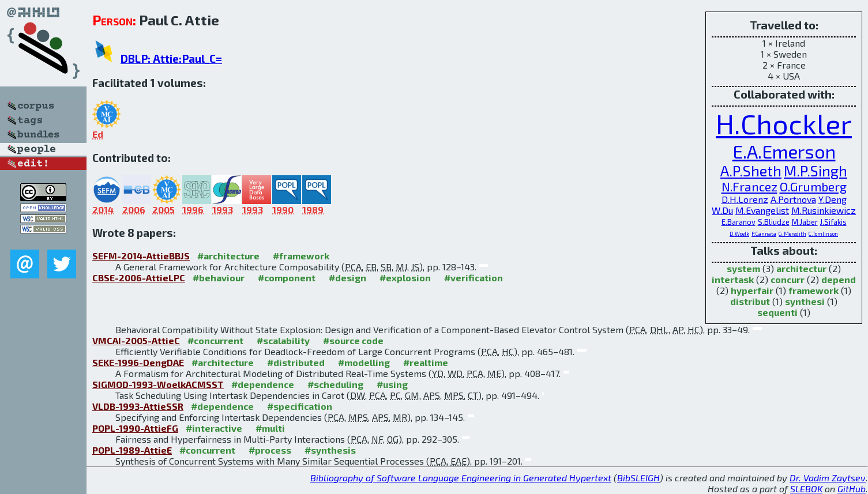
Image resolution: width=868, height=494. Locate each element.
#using (392, 384)
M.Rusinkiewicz (824, 210)
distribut (750, 301)
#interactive (214, 428)
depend (839, 279)
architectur (801, 268)
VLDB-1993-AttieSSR (138, 406)
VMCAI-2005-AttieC (136, 340)
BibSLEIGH (638, 478)
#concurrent (215, 340)
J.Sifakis (833, 222)
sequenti (777, 312)
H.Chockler (784, 123)
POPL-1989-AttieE (132, 450)
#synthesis (330, 450)
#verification (474, 278)
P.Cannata (764, 234)
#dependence (263, 384)
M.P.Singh (816, 171)
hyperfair (752, 290)
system (743, 268)
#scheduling (335, 384)
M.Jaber (805, 222)
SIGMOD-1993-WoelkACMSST (158, 384)
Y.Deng (833, 199)
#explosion (405, 278)
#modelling (364, 362)
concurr (788, 279)
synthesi (805, 301)
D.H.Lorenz (745, 199)
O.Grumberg (813, 186)
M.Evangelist (762, 210)
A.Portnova (793, 199)
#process (270, 450)
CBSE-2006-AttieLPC (139, 278)
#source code (353, 340)
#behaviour (219, 278)
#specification (300, 406)
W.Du (722, 210)
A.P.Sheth (751, 171)
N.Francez (749, 186)
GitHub (852, 489)
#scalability (283, 340)
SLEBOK (806, 489)
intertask (733, 279)
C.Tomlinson (823, 234)
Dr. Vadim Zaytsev (828, 478)
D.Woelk (739, 234)
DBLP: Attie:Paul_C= (171, 59)
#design (347, 278)
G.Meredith (792, 234)
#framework (301, 256)
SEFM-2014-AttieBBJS (141, 256)
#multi (270, 428)
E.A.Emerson (784, 151)
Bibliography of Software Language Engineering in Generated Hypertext (461, 478)
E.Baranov (739, 222)
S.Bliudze (774, 222)
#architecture (228, 256)
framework (813, 290)
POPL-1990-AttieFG (135, 428)
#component (287, 278)
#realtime (426, 362)
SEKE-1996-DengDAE (138, 362)
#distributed (296, 362)
